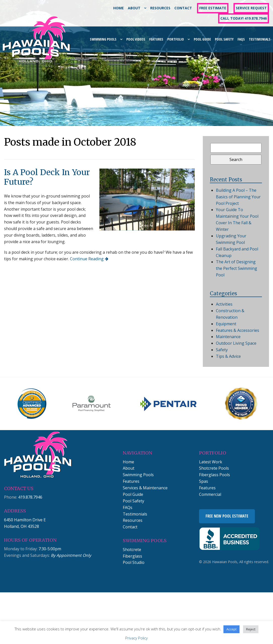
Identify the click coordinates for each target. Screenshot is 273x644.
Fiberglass (132, 556)
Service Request (251, 8)
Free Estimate (213, 8)
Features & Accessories (238, 330)
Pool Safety (224, 39)
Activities (224, 304)
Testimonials (260, 39)
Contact (183, 8)
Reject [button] (251, 629)
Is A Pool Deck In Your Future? (47, 177)
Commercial (210, 494)
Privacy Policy (136, 638)
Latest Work (211, 462)
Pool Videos (136, 39)
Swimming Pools (103, 39)
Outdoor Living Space (236, 343)
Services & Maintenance (145, 488)
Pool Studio (134, 562)
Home (119, 8)
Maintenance (228, 337)
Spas (204, 481)
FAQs (241, 39)
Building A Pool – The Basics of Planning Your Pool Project (238, 197)
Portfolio (176, 39)
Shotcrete (132, 550)
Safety (222, 350)
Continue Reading (87, 259)
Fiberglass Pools (214, 475)
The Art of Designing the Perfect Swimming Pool (237, 268)
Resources (160, 8)
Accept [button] (231, 629)
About (134, 8)
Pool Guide (202, 39)
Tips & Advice (228, 356)
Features (156, 39)
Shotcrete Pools (214, 468)
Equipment (226, 324)
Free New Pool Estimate (227, 516)
